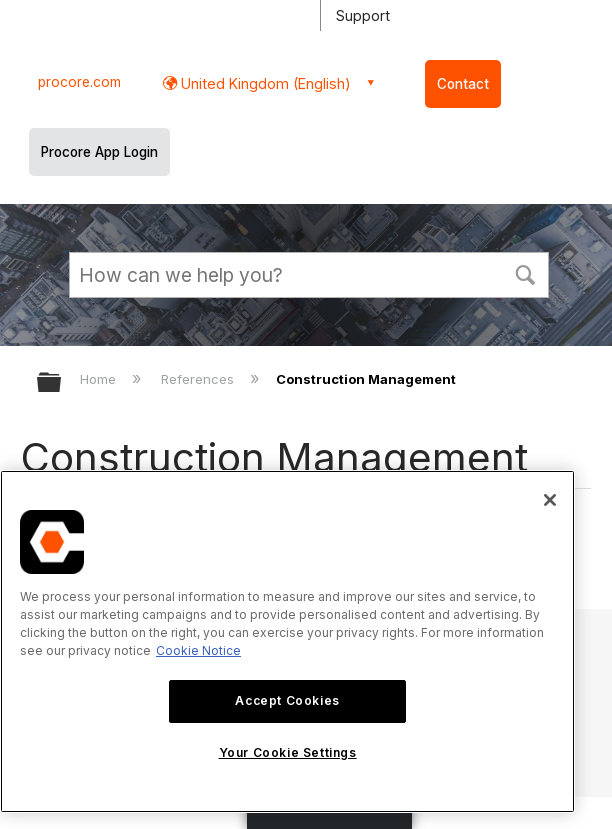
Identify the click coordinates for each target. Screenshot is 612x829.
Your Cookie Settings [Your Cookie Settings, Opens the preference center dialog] (288, 752)
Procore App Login (99, 152)
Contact (463, 84)
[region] (287, 641)
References (199, 379)
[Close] (550, 500)
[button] (525, 273)
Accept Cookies (287, 700)
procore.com (79, 82)
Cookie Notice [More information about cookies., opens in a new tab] (198, 650)
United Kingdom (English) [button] (264, 83)
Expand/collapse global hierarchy (62, 383)
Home (100, 379)
